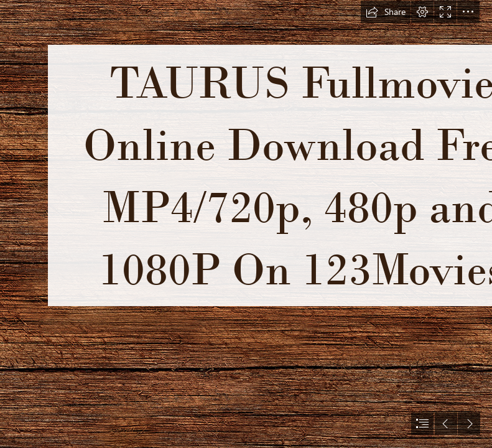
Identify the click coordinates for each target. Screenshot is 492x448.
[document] (246, 224)
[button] (386, 12)
